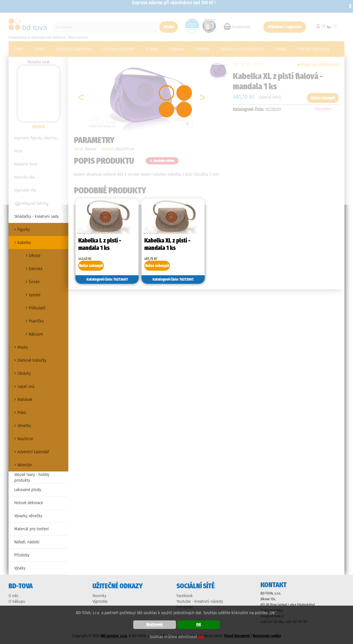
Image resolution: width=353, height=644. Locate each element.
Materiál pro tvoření (32, 529)
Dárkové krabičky (32, 360)
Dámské (36, 269)
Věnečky (24, 426)
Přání (22, 413)
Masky (23, 347)
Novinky (99, 596)
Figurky (23, 229)
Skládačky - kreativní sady (36, 216)
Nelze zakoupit (91, 266)
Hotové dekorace (29, 503)
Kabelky (24, 243)
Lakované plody (28, 490)
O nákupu (17, 601)
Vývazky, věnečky (28, 516)
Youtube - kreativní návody (200, 601)
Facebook (185, 596)
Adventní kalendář (33, 452)
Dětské (35, 256)
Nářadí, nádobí (27, 542)
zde (201, 637)
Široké (34, 282)
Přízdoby (22, 555)
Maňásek (25, 399)
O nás (13, 596)
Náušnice (25, 439)
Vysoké (35, 295)
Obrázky (24, 373)
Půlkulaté (37, 308)
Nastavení (155, 625)
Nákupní (36, 334)
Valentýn (25, 465)
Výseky (20, 568)
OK (199, 625)
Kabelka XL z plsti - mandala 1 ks (167, 244)
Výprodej (100, 601)
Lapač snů (26, 386)
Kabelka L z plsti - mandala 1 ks (100, 244)
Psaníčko (36, 321)
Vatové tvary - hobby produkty (32, 477)
